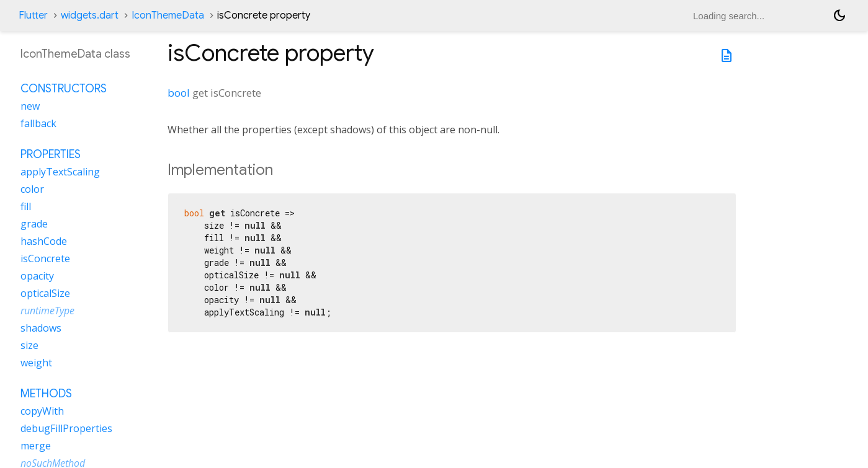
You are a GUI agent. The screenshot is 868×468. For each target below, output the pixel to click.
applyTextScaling (60, 172)
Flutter (33, 15)
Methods (46, 394)
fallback (38, 123)
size (29, 345)
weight (36, 363)
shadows (41, 328)
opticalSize (45, 293)
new (30, 106)
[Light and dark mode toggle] (839, 15)
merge (36, 446)
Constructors (64, 89)
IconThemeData (168, 15)
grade (34, 224)
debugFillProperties (66, 428)
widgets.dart (90, 15)
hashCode (44, 241)
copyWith (42, 411)
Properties (51, 154)
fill (26, 206)
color (32, 189)
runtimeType (47, 311)
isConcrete (45, 258)
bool (179, 93)
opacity (37, 276)
